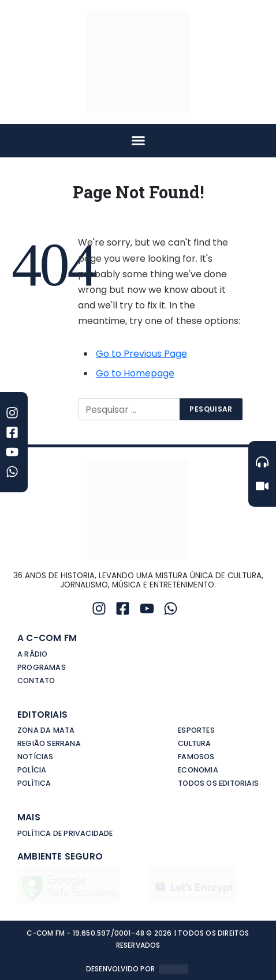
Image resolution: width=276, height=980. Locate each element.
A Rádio (32, 654)
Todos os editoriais (218, 783)
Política (34, 783)
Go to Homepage (135, 373)
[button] (138, 141)
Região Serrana (49, 743)
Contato (36, 681)
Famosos (196, 757)
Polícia (32, 770)
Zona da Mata (46, 730)
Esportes (196, 730)
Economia (198, 770)
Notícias (36, 757)
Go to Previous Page (141, 354)
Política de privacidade (65, 833)
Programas (42, 667)
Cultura (194, 743)
